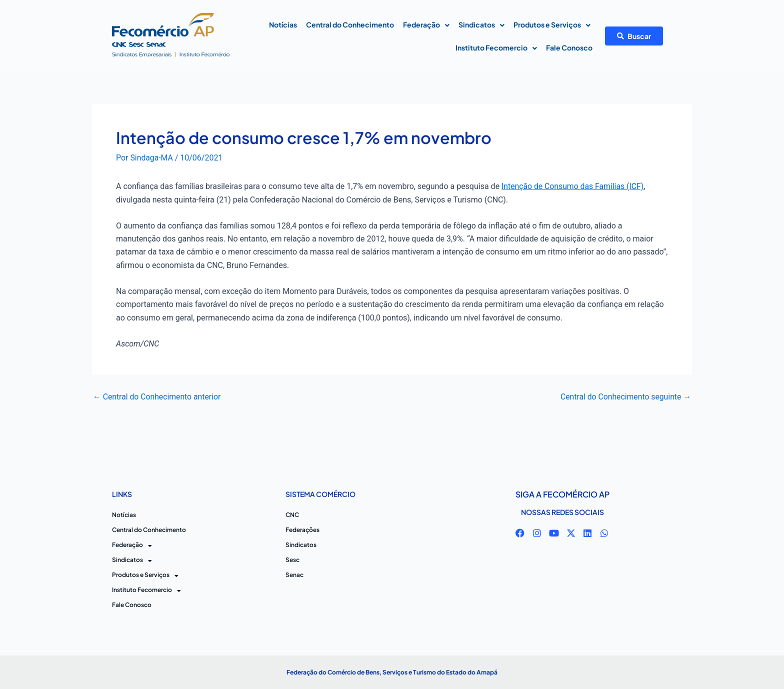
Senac (294, 575)
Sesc (292, 560)
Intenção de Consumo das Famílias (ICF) (574, 186)
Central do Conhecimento (350, 24)
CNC (292, 515)
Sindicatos (481, 25)
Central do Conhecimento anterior (158, 396)
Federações (302, 530)
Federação (426, 25)
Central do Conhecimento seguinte (625, 396)
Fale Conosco (569, 47)
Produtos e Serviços (552, 25)
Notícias (283, 24)
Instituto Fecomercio (496, 48)
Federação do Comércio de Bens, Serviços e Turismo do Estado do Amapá (392, 672)
